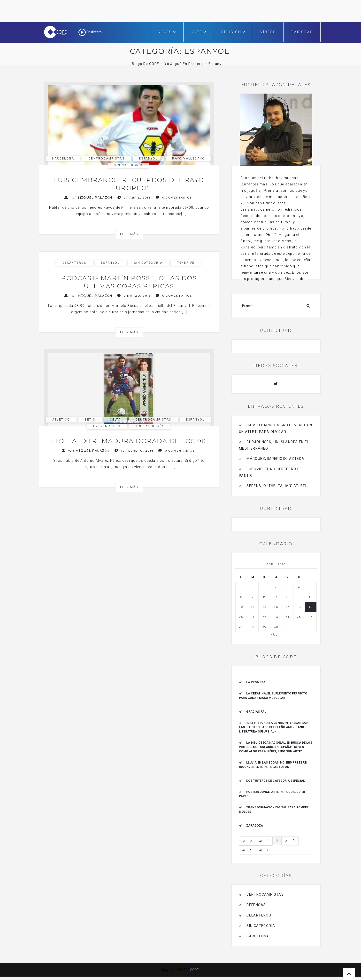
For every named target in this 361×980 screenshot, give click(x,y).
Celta (115, 420)
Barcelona (63, 159)
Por (88, 197)
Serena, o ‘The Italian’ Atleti (276, 486)
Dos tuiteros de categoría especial (276, 781)
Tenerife (186, 263)
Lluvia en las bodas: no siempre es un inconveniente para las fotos (273, 765)
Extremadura (107, 426)
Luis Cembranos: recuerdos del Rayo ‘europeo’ (129, 184)
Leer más (129, 234)
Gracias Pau (256, 712)
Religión (233, 32)
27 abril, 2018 (134, 197)
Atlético (61, 420)
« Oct (275, 634)
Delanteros (74, 263)
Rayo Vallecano (189, 159)
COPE (199, 32)
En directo (90, 32)
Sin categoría (128, 165)
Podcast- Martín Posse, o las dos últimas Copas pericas (129, 282)
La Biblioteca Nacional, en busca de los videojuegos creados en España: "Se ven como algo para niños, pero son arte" (276, 747)
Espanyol (148, 159)
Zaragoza (255, 826)
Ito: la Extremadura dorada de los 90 (129, 441)
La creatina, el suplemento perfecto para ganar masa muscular (273, 696)
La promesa (256, 682)
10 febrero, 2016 (134, 450)
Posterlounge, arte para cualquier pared (272, 794)
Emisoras (302, 32)
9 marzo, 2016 (134, 296)
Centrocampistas (107, 159)
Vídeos (268, 32)
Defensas (256, 905)
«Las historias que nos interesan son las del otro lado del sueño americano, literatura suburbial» (274, 727)
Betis (90, 420)
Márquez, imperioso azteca (275, 459)
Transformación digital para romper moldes (274, 810)
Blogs (167, 32)
